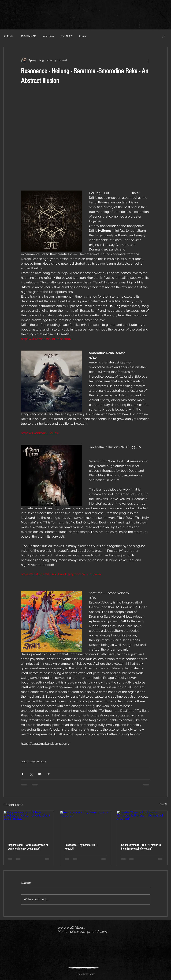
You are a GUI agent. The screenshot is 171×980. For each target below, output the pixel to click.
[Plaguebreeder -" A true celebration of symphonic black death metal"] (29, 825)
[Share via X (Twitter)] (31, 774)
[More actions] (148, 60)
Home (83, 36)
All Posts (8, 36)
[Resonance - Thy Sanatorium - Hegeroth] (86, 825)
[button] (163, 36)
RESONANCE (28, 36)
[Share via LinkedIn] (40, 774)
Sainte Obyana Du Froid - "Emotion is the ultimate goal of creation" (141, 847)
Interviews (48, 36)
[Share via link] (48, 774)
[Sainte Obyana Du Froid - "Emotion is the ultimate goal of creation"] (142, 825)
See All (163, 804)
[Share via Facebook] (23, 774)
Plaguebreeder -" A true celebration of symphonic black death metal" (28, 847)
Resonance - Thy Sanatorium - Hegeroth (81, 847)
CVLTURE (67, 36)
